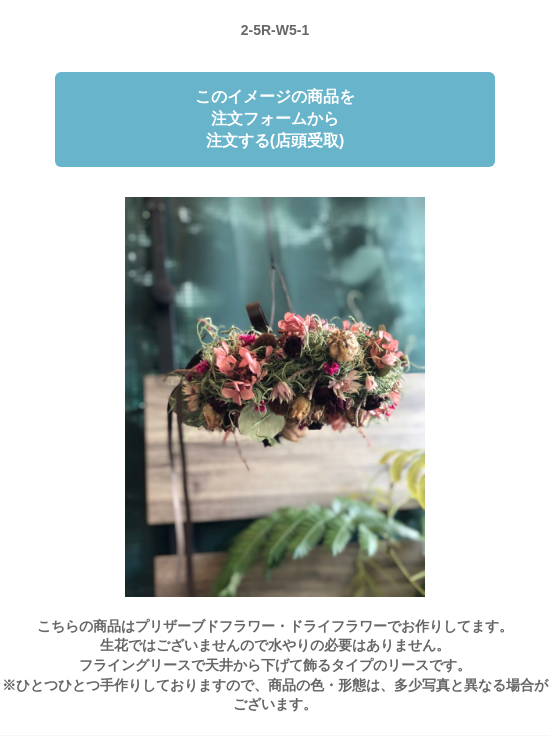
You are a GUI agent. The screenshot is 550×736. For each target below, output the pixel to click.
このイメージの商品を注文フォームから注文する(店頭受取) (275, 119)
